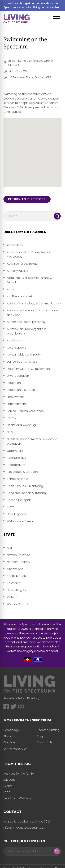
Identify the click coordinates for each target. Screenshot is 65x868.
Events (11, 418)
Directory (10, 742)
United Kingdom (18, 590)
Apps (10, 289)
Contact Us (45, 742)
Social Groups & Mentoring (25, 486)
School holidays (18, 479)
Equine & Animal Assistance (25, 411)
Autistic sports (16, 340)
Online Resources (15, 749)
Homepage (11, 730)
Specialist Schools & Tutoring (26, 493)
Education (14, 383)
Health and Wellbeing (21, 425)
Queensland (15, 569)
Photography (16, 465)
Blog (40, 736)
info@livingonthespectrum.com (25, 828)
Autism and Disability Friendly (26, 322)
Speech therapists (19, 500)
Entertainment (16, 404)
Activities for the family (22, 264)
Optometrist (15, 451)
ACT (10, 548)
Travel (11, 507)
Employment (15, 397)
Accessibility (15, 245)
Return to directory (27, 199)
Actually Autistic (18, 271)
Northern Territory (19, 562)
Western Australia (19, 604)
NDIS (10, 432)
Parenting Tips (16, 458)
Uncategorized (17, 514)
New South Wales (19, 555)
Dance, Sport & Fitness (22, 362)
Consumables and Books (24, 355)
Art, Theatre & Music (20, 296)
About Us (10, 736)
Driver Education (18, 376)
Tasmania (14, 583)
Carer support (16, 348)
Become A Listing (48, 730)
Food (7, 792)
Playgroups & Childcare (23, 472)
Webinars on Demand (22, 521)
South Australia (17, 576)
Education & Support (21, 390)
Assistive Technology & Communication (34, 303)
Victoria (12, 597)
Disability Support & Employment (29, 369)
